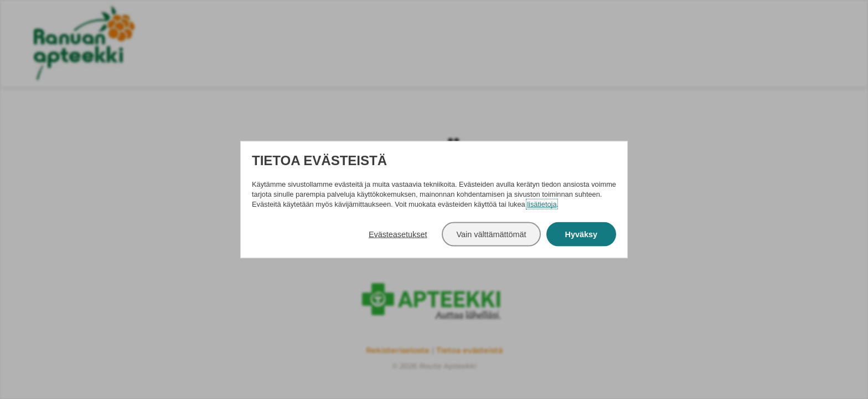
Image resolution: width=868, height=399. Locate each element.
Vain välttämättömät (491, 234)
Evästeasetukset (398, 234)
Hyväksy (581, 234)
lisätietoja (542, 204)
